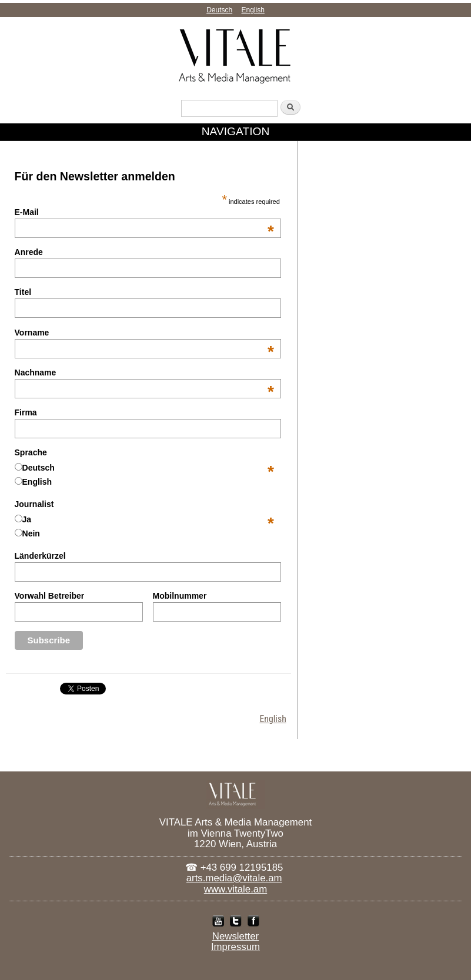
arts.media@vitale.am (234, 878)
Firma (26, 412)
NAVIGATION (236, 131)
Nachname (144, 372)
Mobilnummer (180, 596)
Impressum (235, 947)
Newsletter (235, 937)
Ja (27, 519)
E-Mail (144, 212)
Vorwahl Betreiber (50, 596)
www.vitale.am (235, 889)
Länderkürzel (40, 556)
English (253, 10)
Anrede (29, 252)
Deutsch (219, 10)
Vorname (144, 333)
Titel (23, 292)
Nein (31, 533)
